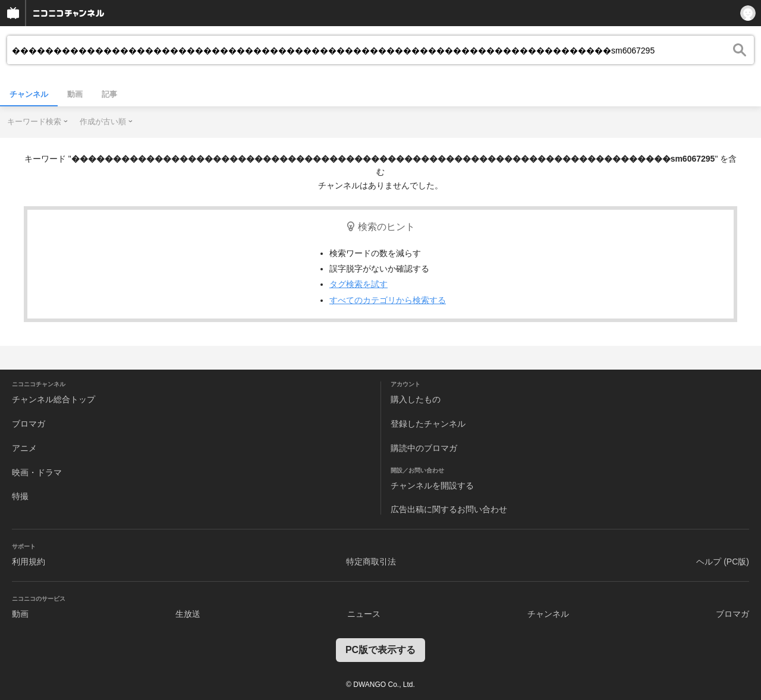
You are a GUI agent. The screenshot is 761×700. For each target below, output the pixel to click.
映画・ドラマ (37, 472)
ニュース (364, 614)
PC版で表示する (380, 650)
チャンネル (29, 94)
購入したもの (416, 399)
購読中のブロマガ (424, 448)
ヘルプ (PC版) (723, 562)
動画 (75, 94)
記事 (109, 94)
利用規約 (29, 562)
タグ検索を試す (359, 284)
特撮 (20, 496)
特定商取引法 (371, 562)
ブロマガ (29, 424)
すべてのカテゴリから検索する (388, 300)
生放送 (188, 614)
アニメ (24, 448)
